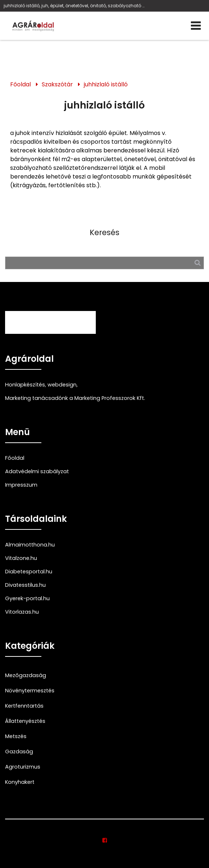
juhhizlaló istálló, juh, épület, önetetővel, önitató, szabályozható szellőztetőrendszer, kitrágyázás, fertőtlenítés (74, 6)
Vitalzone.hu (21, 558)
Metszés (16, 736)
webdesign (62, 385)
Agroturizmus (23, 767)
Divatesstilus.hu (25, 585)
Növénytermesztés (30, 691)
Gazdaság (19, 752)
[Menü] (196, 26)
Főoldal (21, 84)
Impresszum (21, 485)
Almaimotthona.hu (30, 545)
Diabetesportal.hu (29, 572)
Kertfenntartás (24, 706)
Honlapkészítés (25, 385)
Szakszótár (57, 84)
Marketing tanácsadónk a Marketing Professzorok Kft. (75, 398)
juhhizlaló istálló (106, 84)
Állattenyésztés (25, 721)
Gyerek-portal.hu (27, 598)
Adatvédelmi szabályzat (37, 471)
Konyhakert (20, 782)
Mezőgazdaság (26, 675)
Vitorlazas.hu (22, 612)
